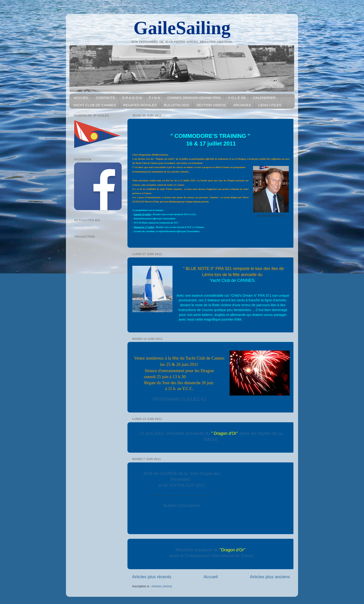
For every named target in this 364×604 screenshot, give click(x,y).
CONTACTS (106, 98)
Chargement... (84, 226)
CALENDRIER (264, 98)
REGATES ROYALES (140, 105)
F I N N (155, 98)
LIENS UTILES (270, 105)
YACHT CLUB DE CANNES (94, 105)
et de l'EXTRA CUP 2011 (182, 485)
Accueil (211, 577)
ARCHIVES (242, 105)
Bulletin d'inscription (182, 506)
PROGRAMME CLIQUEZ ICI (179, 399)
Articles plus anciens (270, 577)
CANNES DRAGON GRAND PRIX (194, 98)
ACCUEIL (81, 98)
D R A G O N (132, 98)
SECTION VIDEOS (211, 105)
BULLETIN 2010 (177, 105)
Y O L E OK (237, 98)
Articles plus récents (152, 577)
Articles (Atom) (162, 586)
